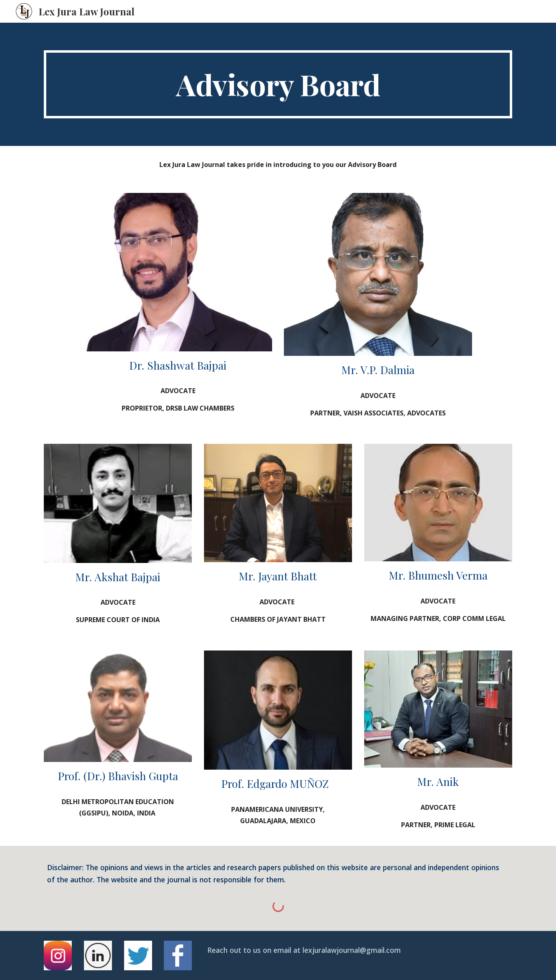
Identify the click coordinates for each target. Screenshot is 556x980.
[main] (278, 84)
